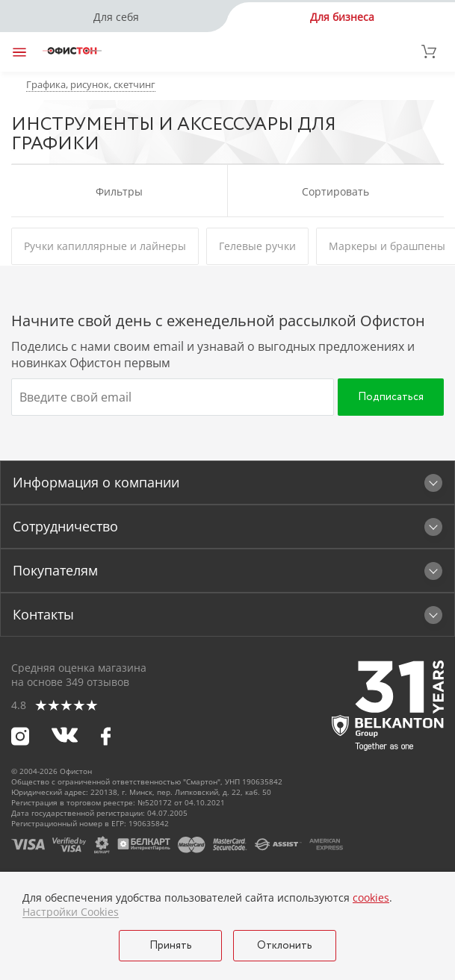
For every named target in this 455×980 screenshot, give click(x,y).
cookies (371, 898)
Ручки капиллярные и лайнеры (105, 246)
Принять (171, 946)
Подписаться (391, 397)
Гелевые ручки (257, 246)
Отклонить (285, 946)
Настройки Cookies (71, 912)
